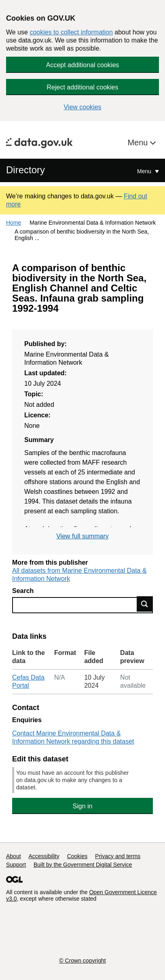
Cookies (77, 856)
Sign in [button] (83, 806)
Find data (145, 604)
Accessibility (44, 856)
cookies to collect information (71, 32)
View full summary (82, 536)
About (14, 856)
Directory (25, 170)
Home (14, 223)
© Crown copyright (82, 961)
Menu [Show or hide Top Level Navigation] (145, 171)
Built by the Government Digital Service (83, 865)
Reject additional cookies (83, 87)
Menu (139, 142)
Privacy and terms (118, 856)
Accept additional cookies (83, 65)
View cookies (82, 107)
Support (16, 865)
